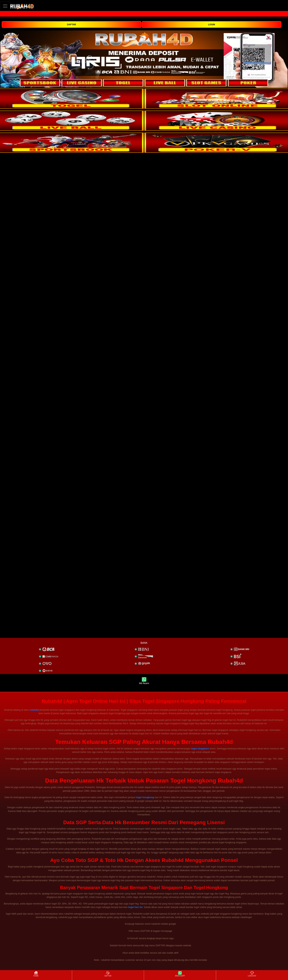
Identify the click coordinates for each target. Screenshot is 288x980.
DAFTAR (72, 25)
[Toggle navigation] (5, 6)
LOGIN (212, 25)
